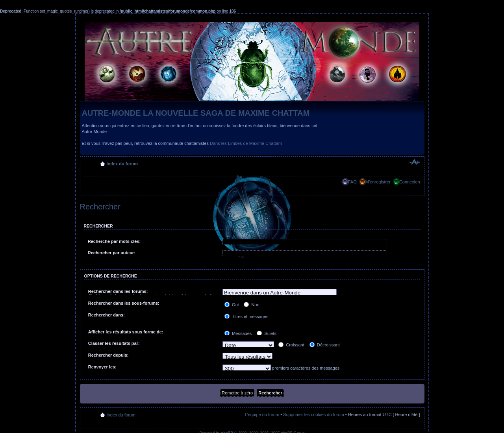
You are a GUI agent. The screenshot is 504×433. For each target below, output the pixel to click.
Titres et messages (246, 316)
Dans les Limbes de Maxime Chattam (246, 143)
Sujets (267, 333)
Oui (232, 305)
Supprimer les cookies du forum (314, 414)
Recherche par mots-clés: (114, 241)
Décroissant (325, 345)
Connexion (410, 182)
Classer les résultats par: (114, 343)
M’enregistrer (378, 182)
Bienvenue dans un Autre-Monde (280, 293)
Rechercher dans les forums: (118, 291)
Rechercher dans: (107, 315)
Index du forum (122, 164)
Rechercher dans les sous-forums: (124, 303)
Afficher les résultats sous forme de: (126, 332)
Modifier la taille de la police (414, 162)
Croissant (291, 345)
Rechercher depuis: (108, 355)
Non (251, 305)
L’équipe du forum (262, 414)
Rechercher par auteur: (112, 253)
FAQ (352, 182)
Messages (238, 333)
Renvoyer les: (102, 367)
